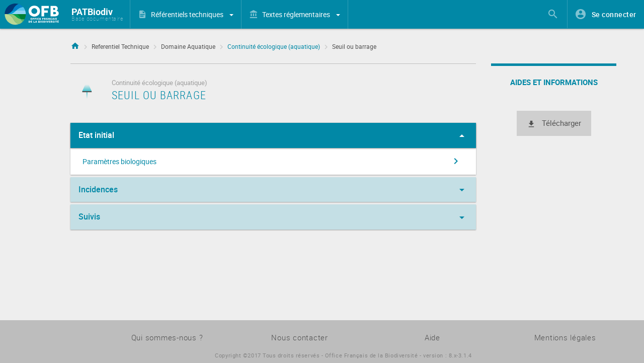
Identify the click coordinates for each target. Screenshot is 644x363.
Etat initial (273, 136)
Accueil (75, 44)
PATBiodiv (92, 12)
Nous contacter (300, 337)
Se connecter (614, 14)
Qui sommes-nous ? (167, 337)
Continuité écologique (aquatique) (274, 46)
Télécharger (554, 124)
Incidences (273, 190)
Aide (432, 337)
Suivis (273, 217)
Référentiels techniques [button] (192, 14)
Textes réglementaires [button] (301, 14)
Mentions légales (565, 337)
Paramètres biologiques (272, 161)
